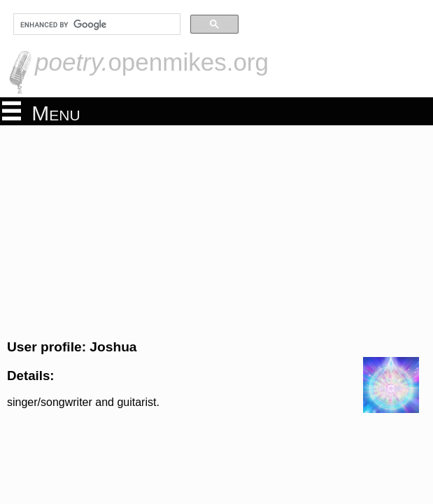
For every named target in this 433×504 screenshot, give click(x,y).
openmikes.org (152, 62)
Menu (41, 112)
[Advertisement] (216, 230)
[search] (95, 24)
